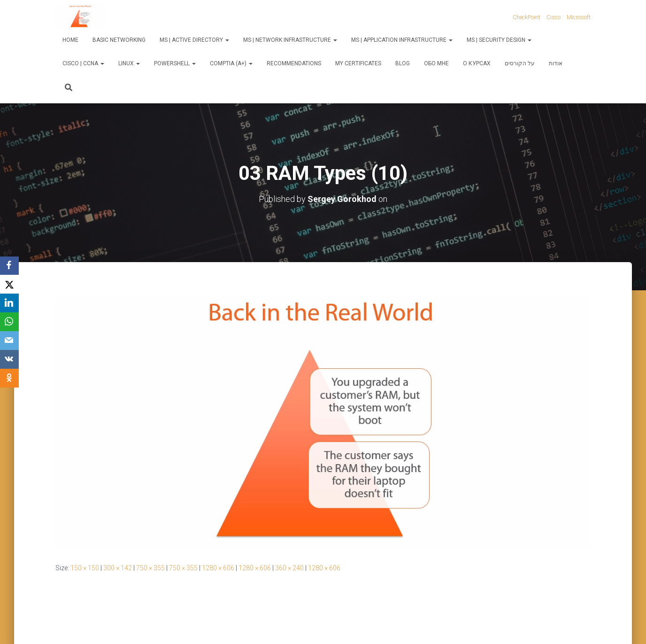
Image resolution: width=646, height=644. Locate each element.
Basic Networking (119, 40)
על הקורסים (520, 63)
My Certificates (358, 63)
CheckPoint (527, 17)
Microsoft (579, 17)
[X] (9, 285)
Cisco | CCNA (83, 63)
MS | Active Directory (194, 40)
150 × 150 (85, 568)
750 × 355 (150, 568)
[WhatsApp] (9, 322)
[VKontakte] (9, 360)
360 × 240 (289, 568)
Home (70, 40)
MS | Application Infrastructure (402, 40)
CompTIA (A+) (231, 63)
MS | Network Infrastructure (290, 40)
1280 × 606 (218, 568)
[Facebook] (9, 266)
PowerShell (175, 63)
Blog (403, 63)
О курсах (477, 63)
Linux (129, 63)
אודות (556, 63)
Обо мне (436, 63)
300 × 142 (118, 568)
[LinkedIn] (9, 303)
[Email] (9, 341)
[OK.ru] (9, 379)
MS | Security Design (499, 40)
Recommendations (294, 63)
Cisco (554, 17)
